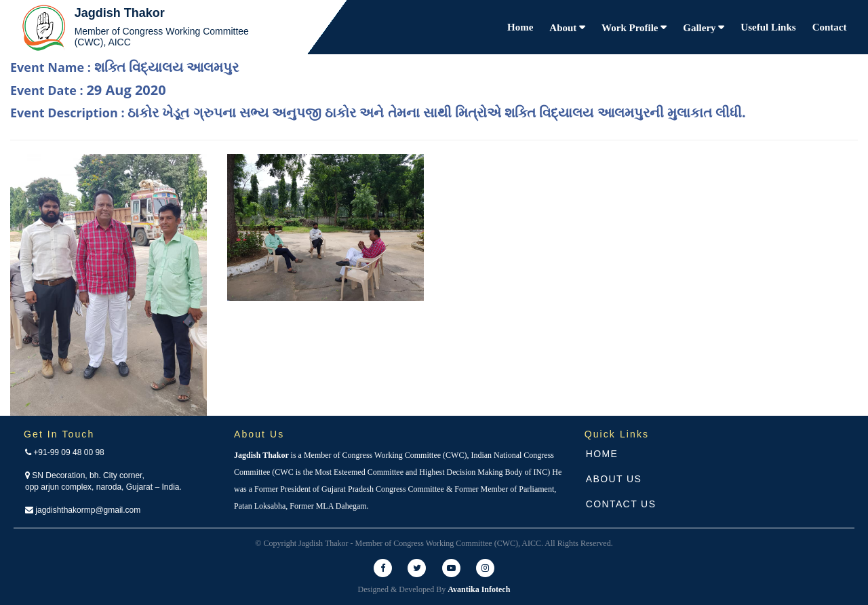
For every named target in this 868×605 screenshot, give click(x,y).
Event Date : (88, 90)
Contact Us (621, 504)
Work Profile (631, 28)
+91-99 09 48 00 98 (65, 452)
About (564, 28)
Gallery (701, 28)
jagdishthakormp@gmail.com (83, 510)
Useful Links (768, 27)
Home (520, 27)
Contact (830, 27)
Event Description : (378, 112)
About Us (614, 479)
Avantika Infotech (479, 589)
